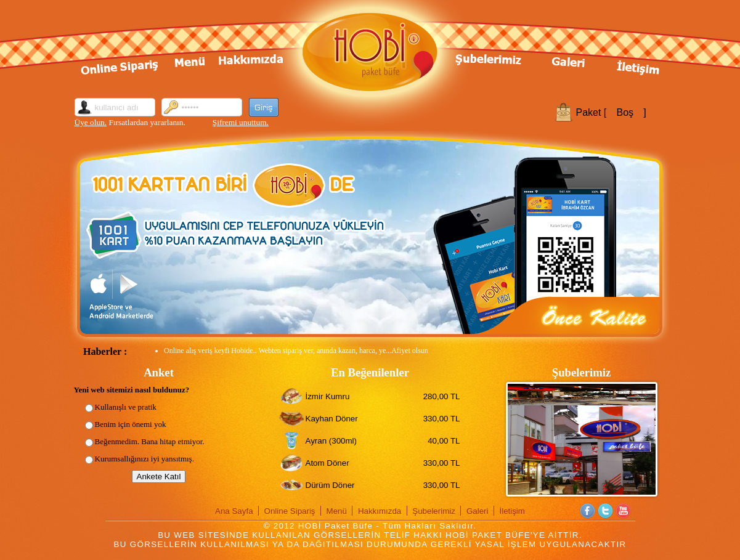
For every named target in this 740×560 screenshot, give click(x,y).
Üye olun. (91, 122)
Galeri (478, 511)
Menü (337, 511)
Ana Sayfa (234, 511)
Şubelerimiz (434, 511)
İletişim (512, 511)
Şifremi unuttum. (241, 122)
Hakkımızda (380, 511)
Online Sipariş (290, 511)
